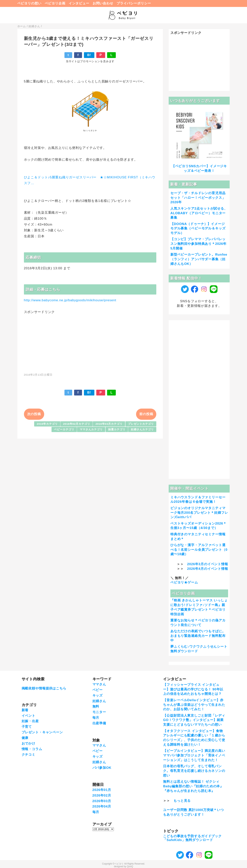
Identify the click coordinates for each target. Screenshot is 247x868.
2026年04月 (102, 806)
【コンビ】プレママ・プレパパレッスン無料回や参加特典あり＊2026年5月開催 (198, 244)
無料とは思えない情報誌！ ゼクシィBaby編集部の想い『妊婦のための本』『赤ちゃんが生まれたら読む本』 (193, 786)
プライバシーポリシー (134, 3)
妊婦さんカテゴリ (142, 429)
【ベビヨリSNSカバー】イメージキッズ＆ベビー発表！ (199, 168)
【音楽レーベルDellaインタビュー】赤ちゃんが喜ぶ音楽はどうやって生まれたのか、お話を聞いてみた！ (194, 705)
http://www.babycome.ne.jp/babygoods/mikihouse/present (70, 300)
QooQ (130, 866)
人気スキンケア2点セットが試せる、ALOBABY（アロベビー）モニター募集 (199, 213)
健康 (25, 738)
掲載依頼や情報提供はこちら (44, 688)
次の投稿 (34, 414)
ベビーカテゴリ (64, 429)
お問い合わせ (103, 3)
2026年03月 (102, 801)
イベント (28, 716)
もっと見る (182, 801)
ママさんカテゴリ (91, 429)
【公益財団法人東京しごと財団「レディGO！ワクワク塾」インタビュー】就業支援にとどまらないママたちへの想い (194, 720)
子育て (27, 727)
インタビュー (79, 3)
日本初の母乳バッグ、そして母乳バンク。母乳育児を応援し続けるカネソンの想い (194, 771)
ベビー (98, 690)
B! (89, 55)
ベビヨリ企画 (55, 3)
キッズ (98, 695)
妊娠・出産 (30, 721)
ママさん (99, 684)
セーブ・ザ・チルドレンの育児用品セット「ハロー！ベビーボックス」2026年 (198, 198)
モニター (99, 712)
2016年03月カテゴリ (109, 424)
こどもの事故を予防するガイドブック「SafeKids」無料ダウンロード (192, 838)
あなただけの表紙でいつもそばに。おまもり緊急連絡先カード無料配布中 (198, 636)
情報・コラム (32, 749)
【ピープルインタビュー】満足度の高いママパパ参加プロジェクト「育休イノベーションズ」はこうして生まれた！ (194, 755)
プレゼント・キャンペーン (42, 732)
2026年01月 (102, 790)
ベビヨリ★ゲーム (184, 582)
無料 (96, 706)
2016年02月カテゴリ (77, 424)
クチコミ (28, 755)
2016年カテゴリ (47, 424)
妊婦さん (99, 701)
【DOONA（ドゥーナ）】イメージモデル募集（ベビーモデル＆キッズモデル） (198, 229)
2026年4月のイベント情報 (208, 569)
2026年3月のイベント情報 (208, 564)
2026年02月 (102, 795)
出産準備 (99, 723)
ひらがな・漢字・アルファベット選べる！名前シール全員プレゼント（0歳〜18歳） (199, 550)
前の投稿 (146, 414)
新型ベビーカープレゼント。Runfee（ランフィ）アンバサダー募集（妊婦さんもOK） (199, 259)
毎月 (96, 718)
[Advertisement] (90, 341)
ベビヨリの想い (29, 3)
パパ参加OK (102, 768)
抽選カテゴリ (117, 429)
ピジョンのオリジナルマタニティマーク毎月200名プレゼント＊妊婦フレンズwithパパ (199, 513)
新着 (25, 710)
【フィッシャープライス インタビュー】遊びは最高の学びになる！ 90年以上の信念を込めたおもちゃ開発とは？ (193, 689)
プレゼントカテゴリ (141, 424)
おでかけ (28, 743)
